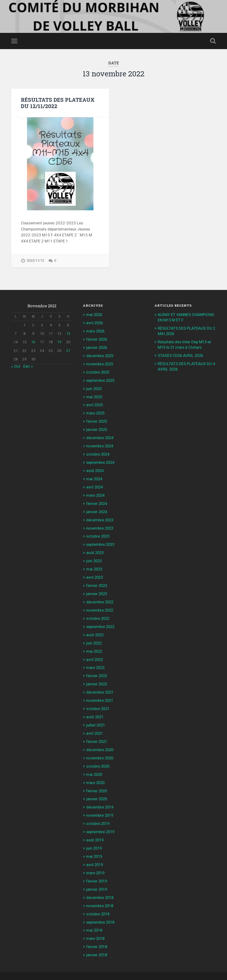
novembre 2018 (100, 893)
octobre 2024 (98, 451)
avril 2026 (95, 322)
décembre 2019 (100, 797)
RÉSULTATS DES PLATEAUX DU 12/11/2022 (58, 103)
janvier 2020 (97, 789)
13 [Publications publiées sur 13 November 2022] (68, 333)
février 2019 (97, 869)
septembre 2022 (101, 620)
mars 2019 (96, 861)
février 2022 (97, 668)
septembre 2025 (101, 379)
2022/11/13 (35, 261)
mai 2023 (95, 564)
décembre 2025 (100, 355)
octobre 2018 (98, 901)
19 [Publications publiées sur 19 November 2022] (59, 342)
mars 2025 (96, 411)
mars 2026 (96, 330)
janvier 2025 (97, 427)
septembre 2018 (101, 909)
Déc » (28, 366)
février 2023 (97, 580)
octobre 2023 (98, 531)
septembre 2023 (101, 539)
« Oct (16, 366)
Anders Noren (189, 969)
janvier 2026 (97, 347)
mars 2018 (96, 925)
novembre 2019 (100, 805)
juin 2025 (94, 387)
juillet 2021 (96, 716)
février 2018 (97, 933)
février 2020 (97, 781)
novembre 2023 (100, 523)
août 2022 (95, 628)
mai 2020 (95, 765)
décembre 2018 (100, 885)
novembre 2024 (100, 443)
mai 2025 (95, 395)
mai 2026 (95, 314)
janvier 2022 (97, 676)
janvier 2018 (97, 941)
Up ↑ (212, 969)
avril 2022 (95, 652)
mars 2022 (96, 660)
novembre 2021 (100, 692)
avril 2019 (95, 853)
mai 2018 (95, 917)
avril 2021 (95, 724)
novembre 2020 (100, 749)
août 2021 (95, 708)
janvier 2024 (97, 507)
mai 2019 (95, 845)
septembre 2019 (101, 821)
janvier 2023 (97, 588)
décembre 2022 (100, 596)
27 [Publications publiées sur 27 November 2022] (68, 350)
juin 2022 (94, 636)
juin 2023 (94, 555)
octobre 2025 (98, 371)
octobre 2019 (98, 813)
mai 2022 (95, 644)
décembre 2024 (100, 435)
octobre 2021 (98, 700)
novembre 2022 (100, 604)
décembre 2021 (100, 684)
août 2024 (95, 467)
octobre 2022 (98, 612)
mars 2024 (96, 491)
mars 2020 (96, 773)
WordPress (65, 969)
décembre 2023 (100, 515)
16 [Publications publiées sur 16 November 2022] (33, 342)
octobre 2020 (98, 757)
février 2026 (97, 338)
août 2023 (95, 547)
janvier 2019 (97, 877)
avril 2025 (95, 403)
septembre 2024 (101, 459)
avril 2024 (95, 483)
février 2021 (97, 732)
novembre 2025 (100, 363)
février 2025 (97, 419)
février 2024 (97, 499)
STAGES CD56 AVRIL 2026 (181, 354)
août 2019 (95, 829)
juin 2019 (94, 837)
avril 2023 (95, 572)
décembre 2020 (100, 740)
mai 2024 (95, 475)
